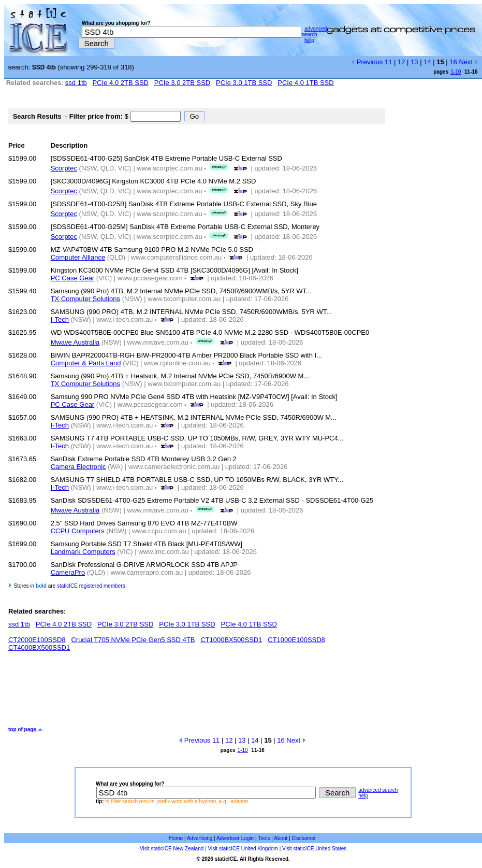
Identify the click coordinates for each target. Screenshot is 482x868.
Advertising (200, 838)
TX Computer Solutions (85, 299)
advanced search (314, 32)
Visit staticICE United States (314, 849)
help (309, 40)
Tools (264, 838)
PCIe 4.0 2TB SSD (121, 83)
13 (414, 62)
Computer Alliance (78, 257)
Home (176, 838)
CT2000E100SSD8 (37, 640)
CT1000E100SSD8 (296, 640)
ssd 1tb (76, 83)
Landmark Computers (83, 552)
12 (401, 62)
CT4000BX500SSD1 (39, 648)
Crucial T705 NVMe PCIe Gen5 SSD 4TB (133, 640)
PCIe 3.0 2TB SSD (182, 83)
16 (453, 62)
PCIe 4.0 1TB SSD (305, 83)
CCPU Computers (78, 531)
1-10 (456, 72)
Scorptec (64, 168)
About (281, 838)
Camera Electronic (78, 467)
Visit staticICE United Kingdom (243, 849)
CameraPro (68, 572)
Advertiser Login (235, 838)
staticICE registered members (91, 586)
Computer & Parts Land (86, 363)
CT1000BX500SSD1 (231, 640)
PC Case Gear (73, 278)
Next (468, 62)
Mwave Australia (75, 342)
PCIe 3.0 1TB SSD (244, 83)
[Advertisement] (197, 693)
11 (388, 62)
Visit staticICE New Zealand (172, 849)
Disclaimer (304, 838)
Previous (367, 62)
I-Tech (60, 319)
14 (427, 62)
